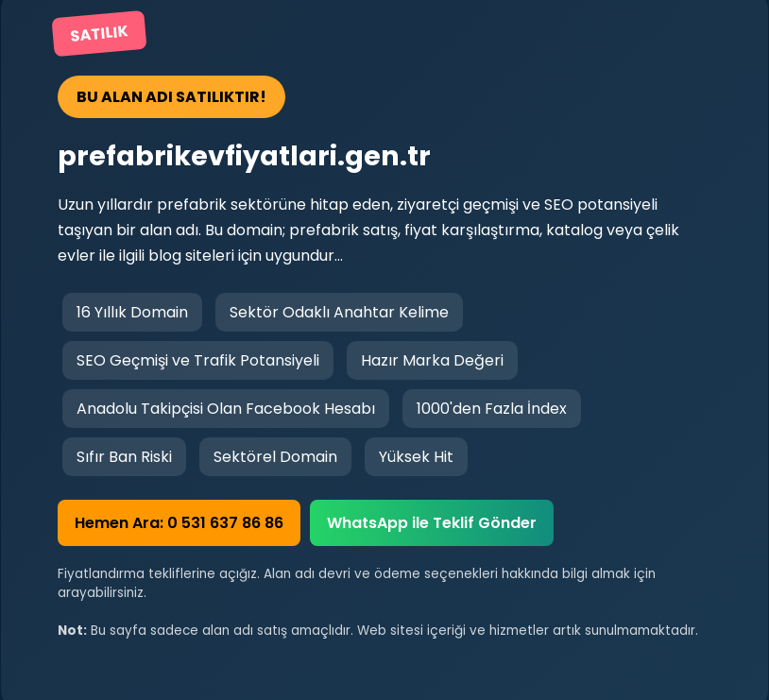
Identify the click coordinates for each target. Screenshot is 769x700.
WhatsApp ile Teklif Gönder (432, 523)
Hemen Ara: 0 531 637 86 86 (179, 523)
